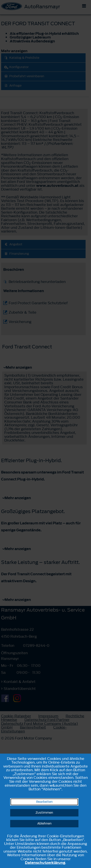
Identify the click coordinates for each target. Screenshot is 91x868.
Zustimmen (44, 813)
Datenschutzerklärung (45, 863)
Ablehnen (44, 824)
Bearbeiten (44, 802)
